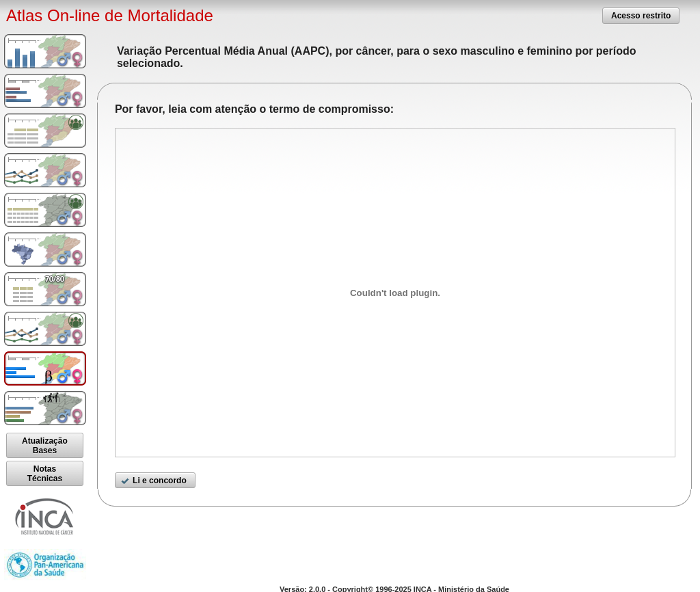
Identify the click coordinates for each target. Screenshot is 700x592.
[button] (641, 15)
